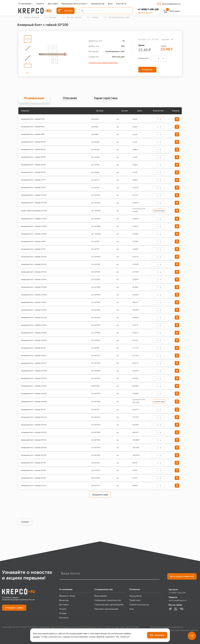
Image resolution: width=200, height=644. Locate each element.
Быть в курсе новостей (182, 576)
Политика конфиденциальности (166, 627)
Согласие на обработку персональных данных (174, 630)
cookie (36, 637)
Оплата (40, 4)
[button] (27, 73)
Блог (110, 4)
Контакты (121, 4)
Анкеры (25, 522)
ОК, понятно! (157, 635)
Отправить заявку (14, 608)
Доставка (53, 4)
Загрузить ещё (100, 495)
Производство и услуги (74, 4)
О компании (25, 4)
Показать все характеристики (103, 63)
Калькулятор (98, 4)
